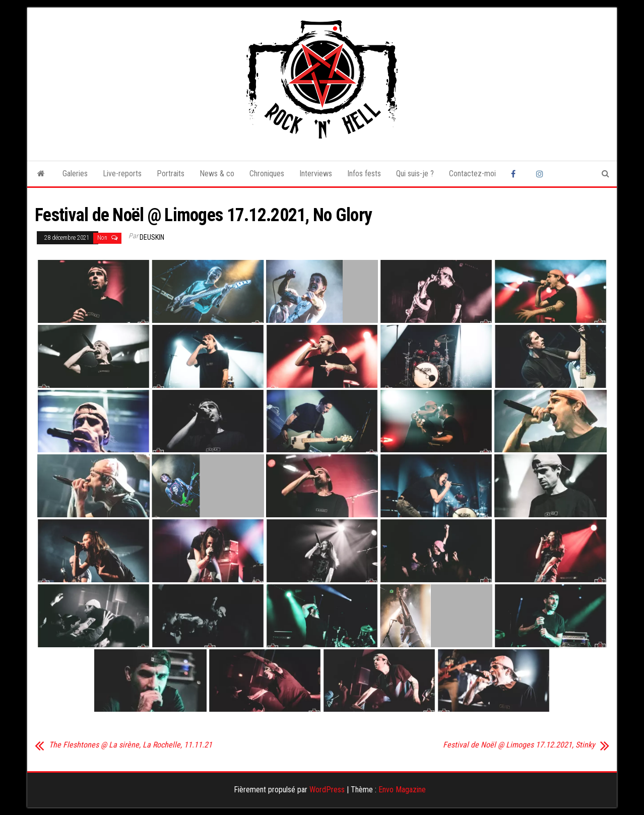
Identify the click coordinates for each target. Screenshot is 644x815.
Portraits (171, 174)
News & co (217, 174)
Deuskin (152, 237)
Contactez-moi (472, 174)
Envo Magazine (402, 790)
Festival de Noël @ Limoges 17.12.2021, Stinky (519, 745)
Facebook (516, 174)
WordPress (327, 790)
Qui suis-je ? (415, 174)
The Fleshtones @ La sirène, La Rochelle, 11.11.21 (131, 745)
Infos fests (364, 174)
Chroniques (267, 174)
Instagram (541, 174)
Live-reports (122, 174)
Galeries (75, 174)
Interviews (316, 174)
